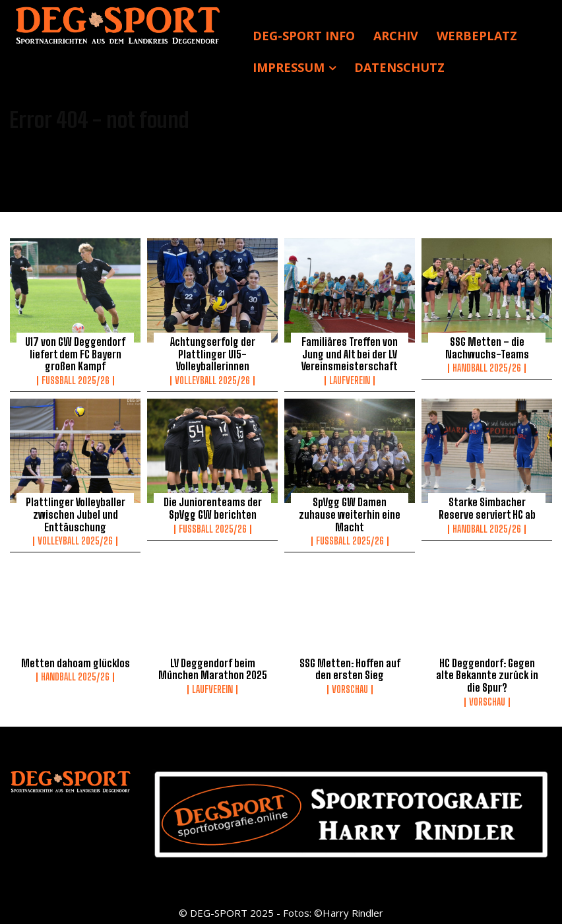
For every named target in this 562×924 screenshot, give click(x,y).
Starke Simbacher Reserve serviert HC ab (487, 508)
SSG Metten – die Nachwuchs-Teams (487, 348)
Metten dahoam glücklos (75, 661)
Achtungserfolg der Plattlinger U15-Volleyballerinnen (212, 354)
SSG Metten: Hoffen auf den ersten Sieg (350, 667)
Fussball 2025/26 (76, 379)
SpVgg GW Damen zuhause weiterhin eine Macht (350, 508)
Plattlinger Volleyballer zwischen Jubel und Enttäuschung (75, 513)
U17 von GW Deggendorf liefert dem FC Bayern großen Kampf (76, 354)
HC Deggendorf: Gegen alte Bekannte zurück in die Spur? (487, 673)
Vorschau (350, 686)
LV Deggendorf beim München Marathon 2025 (213, 667)
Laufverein (350, 379)
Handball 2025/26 (487, 368)
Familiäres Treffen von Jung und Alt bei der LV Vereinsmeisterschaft (350, 354)
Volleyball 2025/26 (212, 379)
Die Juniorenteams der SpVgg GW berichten (213, 508)
